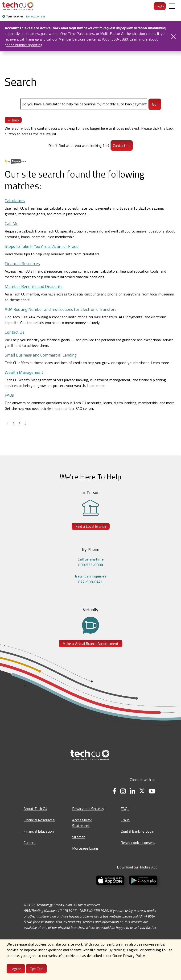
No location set (36, 16)
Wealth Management (24, 372)
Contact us (122, 145)
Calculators (15, 201)
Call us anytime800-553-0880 (91, 562)
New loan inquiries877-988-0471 (91, 579)
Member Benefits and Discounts (34, 286)
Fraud (125, 820)
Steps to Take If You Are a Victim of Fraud (42, 246)
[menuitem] (18, 6)
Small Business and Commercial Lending (41, 355)
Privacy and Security (88, 809)
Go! (155, 104)
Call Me (12, 223)
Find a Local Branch (91, 526)
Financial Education (39, 831)
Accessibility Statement (82, 823)
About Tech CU (35, 809)
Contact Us (14, 332)
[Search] (84, 104)
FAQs (9, 395)
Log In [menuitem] (160, 6)
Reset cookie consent (138, 843)
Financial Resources (22, 264)
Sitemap (79, 837)
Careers (29, 843)
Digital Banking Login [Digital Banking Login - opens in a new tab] (137, 831)
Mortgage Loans (85, 848)
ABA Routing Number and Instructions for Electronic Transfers (61, 309)
